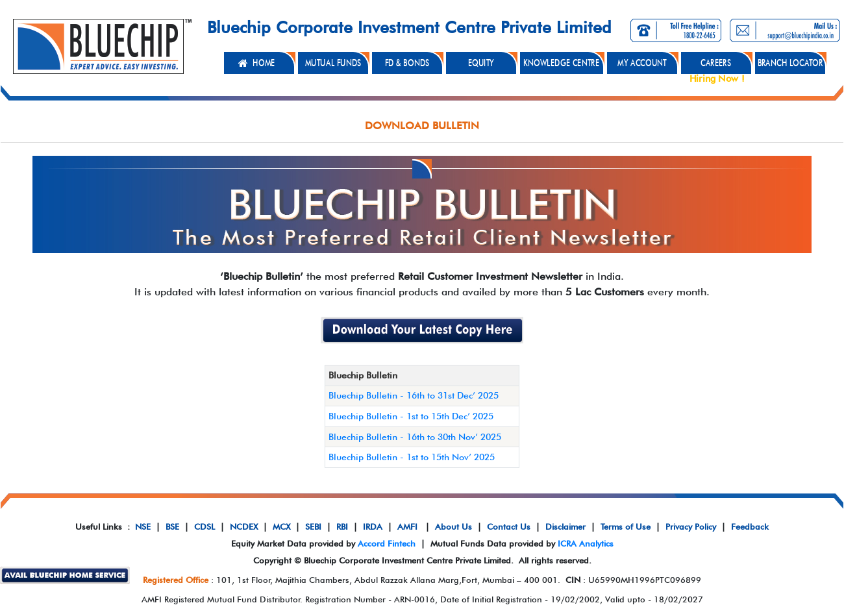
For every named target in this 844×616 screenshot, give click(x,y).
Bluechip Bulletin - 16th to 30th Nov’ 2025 (415, 437)
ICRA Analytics (586, 543)
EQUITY (481, 63)
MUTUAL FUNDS (333, 63)
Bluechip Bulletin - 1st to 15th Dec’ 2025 (411, 416)
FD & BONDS (407, 63)
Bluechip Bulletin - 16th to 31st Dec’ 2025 (414, 395)
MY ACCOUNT (642, 63)
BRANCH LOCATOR (790, 63)
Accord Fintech (387, 543)
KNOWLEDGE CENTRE (561, 63)
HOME (264, 63)
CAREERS (716, 63)
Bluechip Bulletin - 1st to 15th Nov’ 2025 (412, 457)
